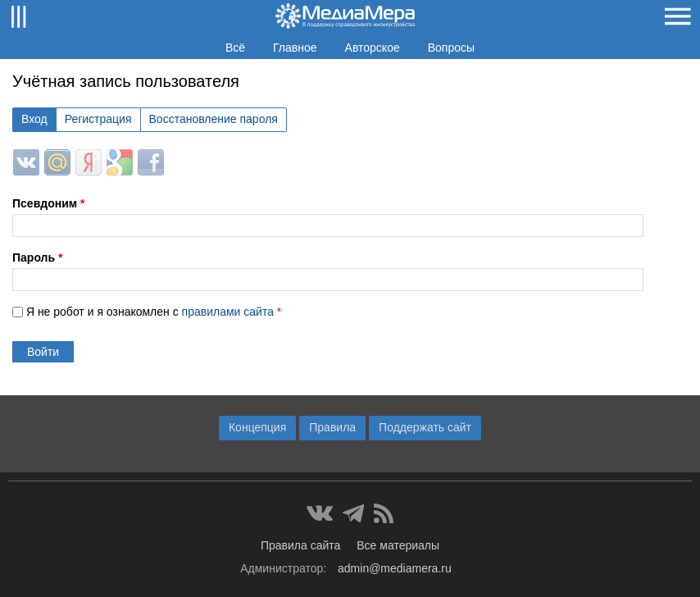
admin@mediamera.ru (395, 568)
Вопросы (451, 48)
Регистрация (98, 119)
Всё (235, 48)
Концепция (257, 427)
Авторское (373, 48)
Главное (295, 48)
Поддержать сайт (425, 427)
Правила (332, 427)
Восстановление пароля (214, 119)
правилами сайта (228, 312)
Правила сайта (300, 545)
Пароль (37, 257)
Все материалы (398, 545)
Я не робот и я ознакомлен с (154, 312)
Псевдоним (48, 203)
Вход (34, 119)
